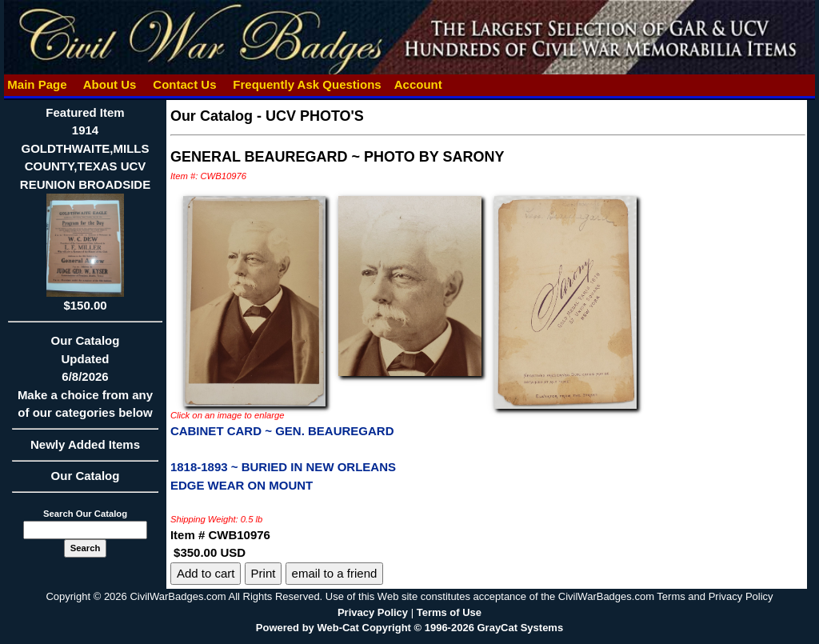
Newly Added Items (85, 450)
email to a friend (335, 573)
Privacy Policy (373, 612)
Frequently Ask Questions (307, 84)
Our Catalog (86, 476)
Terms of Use (449, 612)
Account (418, 84)
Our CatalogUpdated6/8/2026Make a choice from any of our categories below (85, 382)
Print (264, 573)
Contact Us (185, 84)
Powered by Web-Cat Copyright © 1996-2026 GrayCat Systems (409, 628)
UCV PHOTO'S (315, 116)
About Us (110, 84)
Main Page (37, 84)
